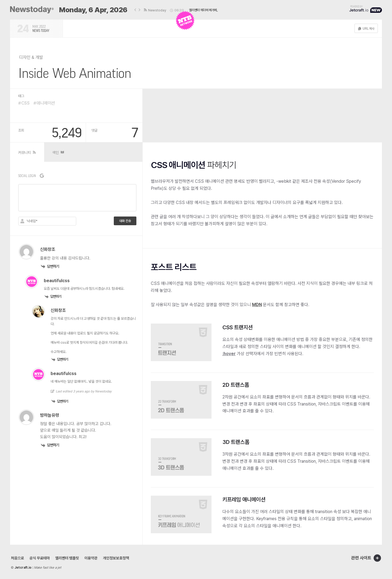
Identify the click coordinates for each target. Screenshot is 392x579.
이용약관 (91, 558)
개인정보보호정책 (116, 558)
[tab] (27, 152)
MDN (257, 305)
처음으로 (17, 558)
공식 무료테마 (40, 558)
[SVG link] (32, 10)
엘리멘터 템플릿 (67, 558)
